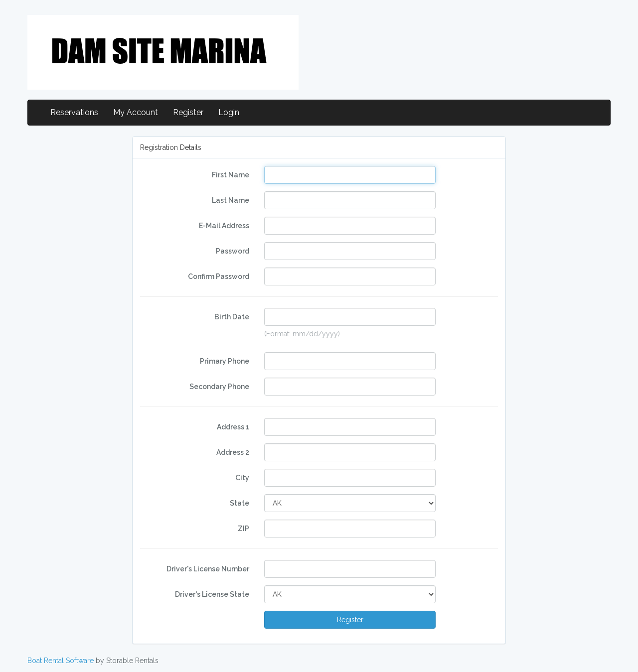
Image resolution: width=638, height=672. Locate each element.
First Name (231, 175)
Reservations (74, 112)
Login (229, 112)
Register (188, 112)
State (239, 503)
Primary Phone (225, 361)
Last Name (231, 200)
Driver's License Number (208, 569)
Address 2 (233, 452)
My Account (136, 112)
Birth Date (232, 317)
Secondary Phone (219, 387)
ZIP (243, 529)
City (242, 478)
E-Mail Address (224, 226)
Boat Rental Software (61, 661)
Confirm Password (219, 276)
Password (233, 251)
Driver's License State (212, 594)
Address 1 (233, 427)
